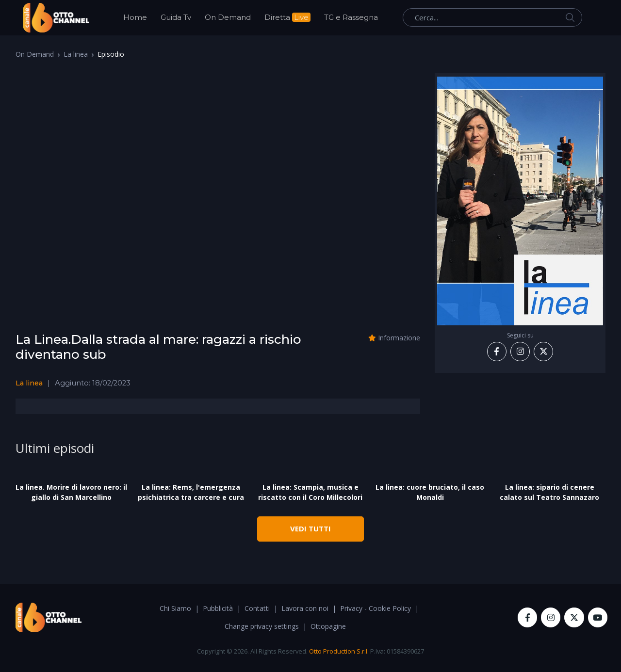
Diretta (287, 17)
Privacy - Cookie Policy (376, 608)
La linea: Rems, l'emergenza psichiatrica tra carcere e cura (191, 492)
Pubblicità (218, 608)
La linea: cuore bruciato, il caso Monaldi (430, 492)
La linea (76, 54)
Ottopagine (328, 626)
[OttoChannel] (56, 18)
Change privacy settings (262, 626)
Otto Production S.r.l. (339, 651)
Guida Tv (176, 17)
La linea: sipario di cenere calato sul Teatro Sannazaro (549, 492)
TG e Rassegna (351, 17)
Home (135, 17)
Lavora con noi (305, 608)
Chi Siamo (175, 608)
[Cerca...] (492, 17)
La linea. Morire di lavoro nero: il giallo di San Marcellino (71, 492)
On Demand (228, 17)
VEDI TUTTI (310, 528)
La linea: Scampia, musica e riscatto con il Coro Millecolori (310, 492)
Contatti (257, 608)
